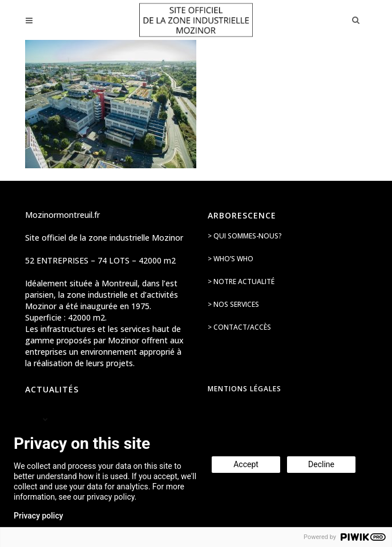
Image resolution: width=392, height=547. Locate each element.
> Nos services (233, 304)
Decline (321, 464)
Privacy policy (39, 516)
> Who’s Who (231, 259)
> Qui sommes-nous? (245, 236)
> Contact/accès (239, 327)
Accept (246, 464)
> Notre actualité (241, 281)
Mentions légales (245, 389)
